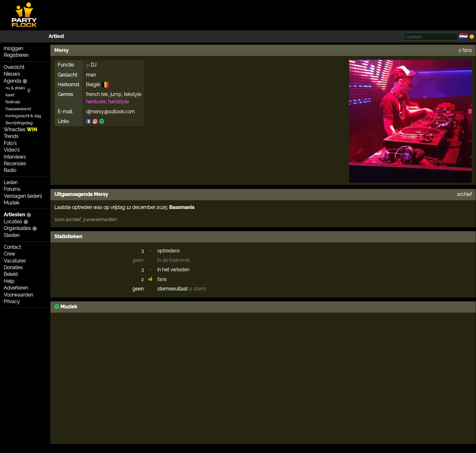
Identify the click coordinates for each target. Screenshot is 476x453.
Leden (11, 182)
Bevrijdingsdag (19, 123)
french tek (97, 94)
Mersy (61, 50)
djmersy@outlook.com (110, 112)
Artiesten (14, 215)
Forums (12, 189)
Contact (12, 247)
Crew (9, 254)
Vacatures (15, 261)
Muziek (11, 203)
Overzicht (14, 67)
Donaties (13, 268)
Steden (12, 235)
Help (9, 281)
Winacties (20, 130)
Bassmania (182, 207)
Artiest (56, 36)
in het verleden (173, 270)
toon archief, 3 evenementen (85, 220)
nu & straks (15, 88)
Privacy (12, 302)
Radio (10, 170)
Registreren (16, 55)
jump (116, 94)
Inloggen (13, 48)
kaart (10, 95)
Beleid (11, 274)
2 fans (465, 50)
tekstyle (133, 94)
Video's (12, 150)
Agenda (12, 81)
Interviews (15, 157)
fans (162, 279)
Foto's (10, 143)
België (93, 85)
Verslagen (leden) (23, 196)
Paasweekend (18, 109)
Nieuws (12, 74)
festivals (13, 102)
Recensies (15, 164)
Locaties (13, 222)
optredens (168, 251)
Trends (11, 136)
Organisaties (17, 228)
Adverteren (16, 288)
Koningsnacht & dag (23, 116)
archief (464, 194)
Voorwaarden (18, 295)
